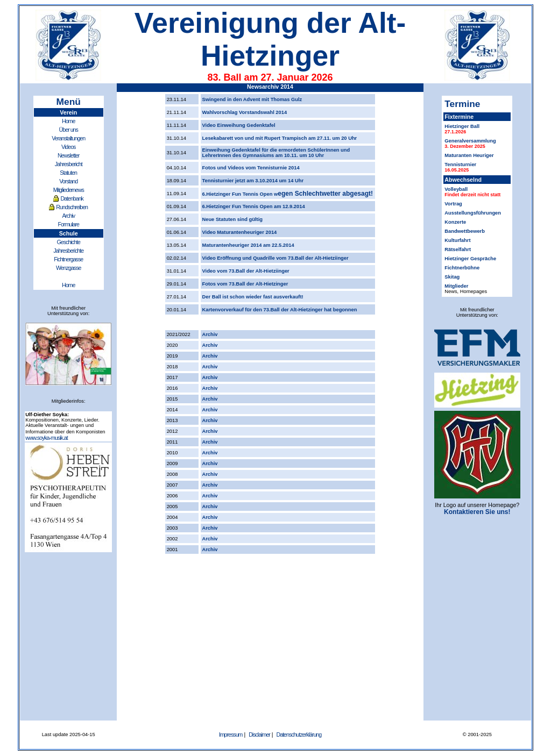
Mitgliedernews (69, 190)
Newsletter (68, 155)
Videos (68, 147)
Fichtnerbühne (462, 268)
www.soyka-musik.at (47, 438)
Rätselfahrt (458, 249)
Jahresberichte (68, 251)
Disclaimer (259, 734)
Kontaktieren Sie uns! (477, 512)
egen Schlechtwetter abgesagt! (325, 194)
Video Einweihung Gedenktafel (239, 125)
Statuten (68, 173)
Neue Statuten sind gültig (232, 219)
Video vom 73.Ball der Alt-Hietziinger (246, 271)
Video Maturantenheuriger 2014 (240, 232)
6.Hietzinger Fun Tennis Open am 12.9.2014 (254, 206)
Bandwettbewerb (465, 231)
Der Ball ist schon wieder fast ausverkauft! (253, 297)
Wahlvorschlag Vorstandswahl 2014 (245, 112)
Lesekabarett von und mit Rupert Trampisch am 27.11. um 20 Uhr (280, 138)
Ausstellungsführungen (473, 213)
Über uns (69, 130)
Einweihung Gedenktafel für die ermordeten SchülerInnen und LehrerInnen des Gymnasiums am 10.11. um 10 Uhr (276, 153)
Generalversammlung (470, 141)
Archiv (68, 216)
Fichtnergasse (68, 259)
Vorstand (68, 181)
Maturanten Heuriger (469, 155)
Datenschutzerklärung (299, 734)
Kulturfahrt (457, 240)
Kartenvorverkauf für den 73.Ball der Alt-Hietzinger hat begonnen (280, 310)
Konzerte (455, 222)
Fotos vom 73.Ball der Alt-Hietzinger (245, 284)
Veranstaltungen (68, 138)
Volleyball (456, 189)
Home (68, 121)
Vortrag (453, 204)
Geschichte (69, 242)
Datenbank (72, 198)
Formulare (68, 224)
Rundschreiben (72, 207)
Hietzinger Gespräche (470, 259)
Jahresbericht (69, 164)
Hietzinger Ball (462, 126)
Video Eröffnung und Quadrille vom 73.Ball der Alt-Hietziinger (275, 258)
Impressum (231, 734)
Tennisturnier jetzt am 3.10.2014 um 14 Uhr (253, 181)
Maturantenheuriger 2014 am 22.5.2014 (248, 245)
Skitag (452, 277)
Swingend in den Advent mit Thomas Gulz (252, 99)
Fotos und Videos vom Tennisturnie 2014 (251, 168)
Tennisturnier (460, 165)
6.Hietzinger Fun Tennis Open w (240, 194)
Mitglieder (456, 286)
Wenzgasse (68, 268)
